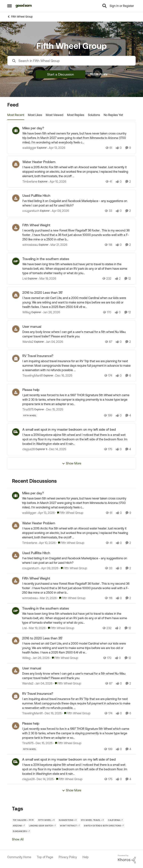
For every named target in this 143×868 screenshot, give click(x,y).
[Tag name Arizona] (19, 826)
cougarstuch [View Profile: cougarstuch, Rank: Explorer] (31, 211)
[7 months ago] (63, 376)
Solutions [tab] (94, 115)
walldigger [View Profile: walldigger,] (29, 513)
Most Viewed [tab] (55, 115)
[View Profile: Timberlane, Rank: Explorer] (16, 164)
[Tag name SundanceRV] (21, 831)
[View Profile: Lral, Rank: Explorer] (16, 261)
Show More (72, 463)
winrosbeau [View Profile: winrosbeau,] (30, 598)
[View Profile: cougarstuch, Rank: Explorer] (16, 198)
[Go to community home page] (24, 6)
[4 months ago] (58, 245)
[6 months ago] (54, 342)
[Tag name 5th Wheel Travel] (92, 820)
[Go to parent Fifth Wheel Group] (69, 513)
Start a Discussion (61, 74)
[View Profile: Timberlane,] (16, 526)
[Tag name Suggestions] (68, 820)
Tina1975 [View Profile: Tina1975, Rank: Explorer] (28, 409)
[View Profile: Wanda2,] (16, 671)
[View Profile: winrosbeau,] (16, 581)
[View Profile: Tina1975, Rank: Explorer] (16, 392)
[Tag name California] (115, 820)
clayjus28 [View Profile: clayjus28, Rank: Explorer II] (29, 449)
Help (86, 857)
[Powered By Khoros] (127, 859)
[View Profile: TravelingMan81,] (16, 696)
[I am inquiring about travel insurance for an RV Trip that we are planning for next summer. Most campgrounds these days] (77, 366)
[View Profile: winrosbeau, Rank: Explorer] (16, 228)
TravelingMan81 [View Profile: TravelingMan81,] (32, 713)
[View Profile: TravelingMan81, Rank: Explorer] (16, 358)
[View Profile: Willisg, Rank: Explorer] (16, 295)
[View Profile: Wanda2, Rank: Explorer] (16, 329)
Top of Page (45, 857)
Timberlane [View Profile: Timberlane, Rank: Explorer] (30, 181)
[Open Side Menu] (9, 6)
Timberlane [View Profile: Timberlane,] (30, 543)
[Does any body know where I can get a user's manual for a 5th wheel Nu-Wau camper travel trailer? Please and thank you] (77, 334)
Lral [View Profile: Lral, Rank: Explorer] (25, 278)
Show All (18, 839)
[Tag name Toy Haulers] (23, 820)
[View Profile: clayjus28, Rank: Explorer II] (16, 432)
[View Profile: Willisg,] (16, 641)
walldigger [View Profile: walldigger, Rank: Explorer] (29, 148)
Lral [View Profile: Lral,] (24, 628)
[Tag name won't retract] (70, 826)
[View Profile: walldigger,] (16, 496)
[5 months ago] (51, 312)
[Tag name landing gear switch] (42, 826)
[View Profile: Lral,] (16, 611)
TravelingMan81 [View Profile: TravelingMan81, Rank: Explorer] (33, 376)
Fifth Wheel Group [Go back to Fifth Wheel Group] (20, 17)
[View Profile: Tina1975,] (16, 726)
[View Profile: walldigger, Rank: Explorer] (16, 131)
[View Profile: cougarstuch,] (16, 555)
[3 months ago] (56, 148)
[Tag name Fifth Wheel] (30, 416)
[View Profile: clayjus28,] (16, 762)
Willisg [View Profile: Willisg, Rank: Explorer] (27, 312)
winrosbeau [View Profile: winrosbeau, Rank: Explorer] (30, 245)
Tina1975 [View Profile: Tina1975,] (28, 743)
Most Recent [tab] (16, 115)
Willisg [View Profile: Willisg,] (26, 658)
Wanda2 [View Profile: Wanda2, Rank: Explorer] (28, 342)
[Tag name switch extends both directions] (104, 826)
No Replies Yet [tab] (113, 115)
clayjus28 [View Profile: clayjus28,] (28, 779)
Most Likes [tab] (35, 115)
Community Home (19, 857)
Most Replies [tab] (76, 115)
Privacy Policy (68, 857)
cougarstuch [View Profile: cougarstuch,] (31, 568)
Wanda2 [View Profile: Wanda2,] (28, 683)
